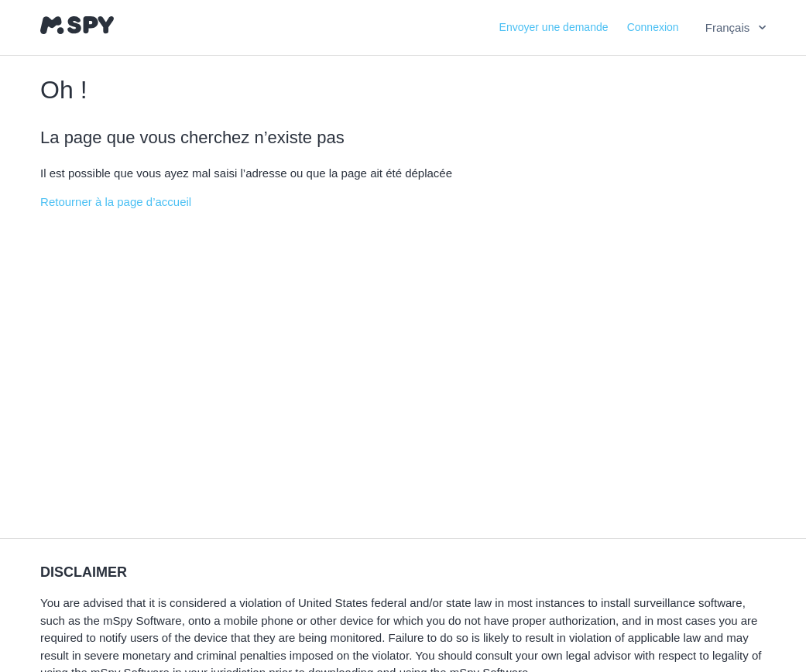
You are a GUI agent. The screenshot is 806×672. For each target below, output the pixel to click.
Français (729, 27)
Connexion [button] (653, 27)
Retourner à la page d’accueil (116, 202)
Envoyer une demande (554, 27)
